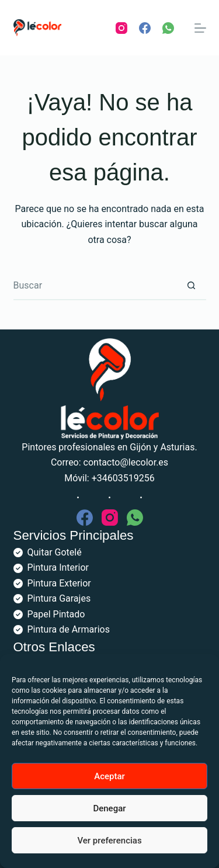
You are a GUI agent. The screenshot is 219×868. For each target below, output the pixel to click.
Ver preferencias (109, 841)
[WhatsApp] (168, 28)
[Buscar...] (95, 286)
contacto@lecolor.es (126, 462)
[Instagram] (121, 28)
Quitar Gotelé (55, 552)
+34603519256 (123, 478)
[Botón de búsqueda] (192, 286)
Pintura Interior (58, 567)
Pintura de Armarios (69, 629)
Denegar (109, 808)
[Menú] (200, 28)
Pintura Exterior (59, 583)
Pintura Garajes (59, 598)
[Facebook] (145, 28)
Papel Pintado (56, 614)
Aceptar (109, 776)
